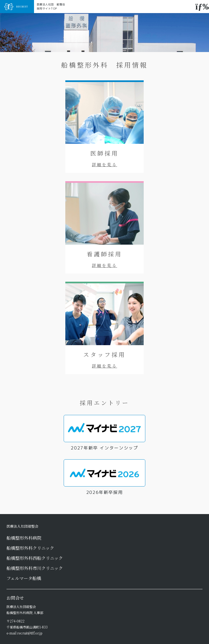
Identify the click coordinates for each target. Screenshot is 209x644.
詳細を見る (105, 164)
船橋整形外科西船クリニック (35, 558)
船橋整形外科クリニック (30, 548)
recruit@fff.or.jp (30, 633)
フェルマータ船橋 (24, 578)
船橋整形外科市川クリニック (35, 568)
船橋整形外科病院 (24, 538)
